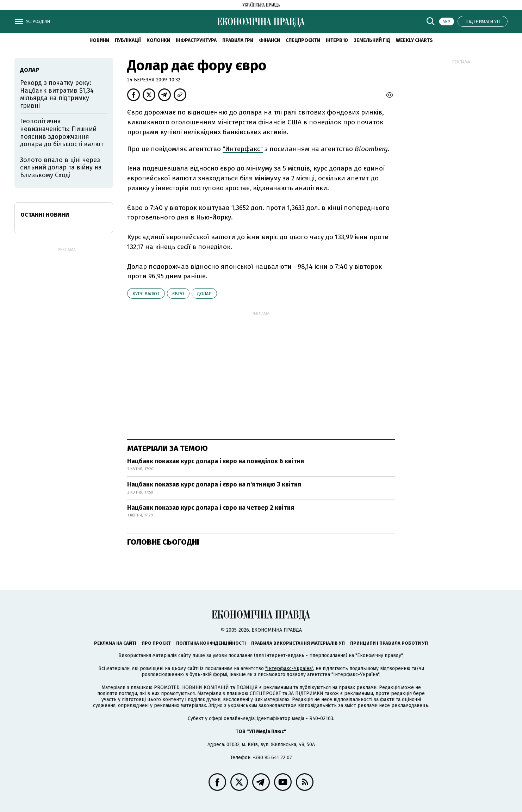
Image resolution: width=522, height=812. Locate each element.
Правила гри (238, 40)
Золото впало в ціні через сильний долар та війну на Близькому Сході (61, 168)
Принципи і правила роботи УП (389, 643)
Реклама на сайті (115, 643)
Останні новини (45, 215)
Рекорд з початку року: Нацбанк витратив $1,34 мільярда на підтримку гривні (57, 94)
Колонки (158, 40)
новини (99, 40)
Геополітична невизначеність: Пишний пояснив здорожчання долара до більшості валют (62, 133)
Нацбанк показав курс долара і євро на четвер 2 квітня (211, 508)
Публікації (128, 40)
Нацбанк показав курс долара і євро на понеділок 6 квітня (216, 461)
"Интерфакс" (243, 149)
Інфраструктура (196, 40)
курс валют (146, 294)
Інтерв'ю (337, 40)
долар (204, 294)
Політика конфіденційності (211, 643)
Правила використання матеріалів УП (298, 643)
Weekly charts (414, 40)
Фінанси (269, 40)
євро (178, 294)
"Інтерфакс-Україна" (289, 668)
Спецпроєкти (303, 40)
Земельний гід (372, 40)
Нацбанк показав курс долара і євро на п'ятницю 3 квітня (214, 484)
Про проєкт (156, 643)
